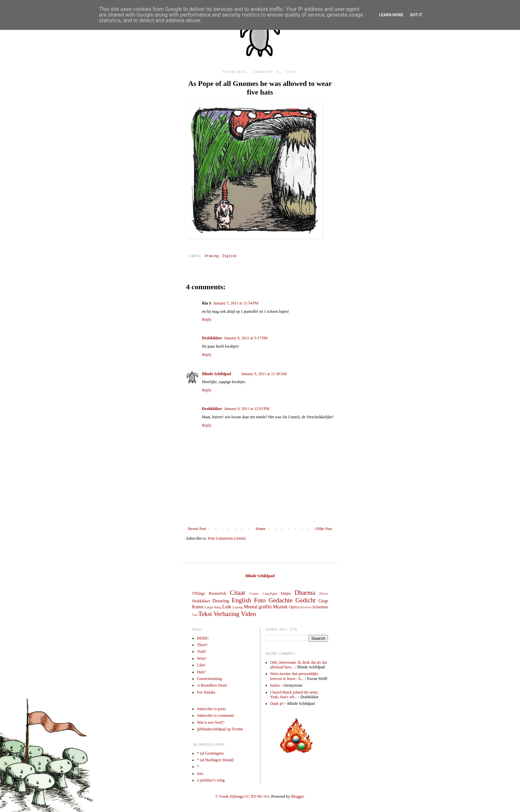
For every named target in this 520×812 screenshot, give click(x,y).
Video (248, 614)
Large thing (213, 607)
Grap (323, 601)
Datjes (286, 593)
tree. (200, 774)
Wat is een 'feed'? (211, 722)
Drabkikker (212, 338)
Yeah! (202, 651)
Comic (254, 593)
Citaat (237, 593)
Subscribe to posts (211, 709)
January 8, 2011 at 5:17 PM (246, 338)
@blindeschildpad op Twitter (220, 729)
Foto (260, 600)
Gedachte (281, 600)
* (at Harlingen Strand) (215, 760)
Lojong (238, 607)
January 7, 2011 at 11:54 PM (236, 303)
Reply (207, 319)
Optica (294, 607)
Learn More (391, 15)
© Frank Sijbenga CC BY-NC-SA (242, 796)
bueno (275, 685)
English (229, 256)
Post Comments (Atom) (227, 538)
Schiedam (320, 607)
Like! (201, 665)
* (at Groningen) (210, 753)
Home (261, 529)
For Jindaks (206, 692)
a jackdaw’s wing (211, 780)
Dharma (305, 593)
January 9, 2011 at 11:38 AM (264, 374)
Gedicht (306, 600)
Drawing (212, 256)
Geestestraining (209, 679)
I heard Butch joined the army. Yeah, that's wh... (294, 695)
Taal (195, 615)
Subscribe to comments (216, 715)
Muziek (280, 607)
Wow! (202, 658)
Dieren (324, 594)
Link (227, 607)
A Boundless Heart (212, 685)
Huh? (201, 672)
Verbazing (227, 614)
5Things (198, 593)
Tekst (205, 614)
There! (202, 645)
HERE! (203, 638)
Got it (416, 15)
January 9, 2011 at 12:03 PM (247, 409)
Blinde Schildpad (217, 374)
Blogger (297, 796)
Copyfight (270, 593)
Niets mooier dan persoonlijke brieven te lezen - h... (294, 676)
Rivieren (306, 607)
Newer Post (197, 529)
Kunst (198, 607)
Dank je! (277, 704)
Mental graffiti (258, 607)
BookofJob (217, 593)
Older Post (324, 529)
